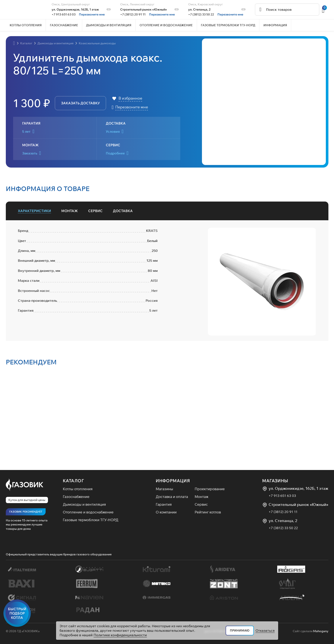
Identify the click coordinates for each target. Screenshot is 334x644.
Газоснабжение (76, 497)
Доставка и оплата (172, 497)
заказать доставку (80, 103)
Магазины (164, 489)
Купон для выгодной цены (27, 500)
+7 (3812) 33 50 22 (201, 14)
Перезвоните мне (92, 15)
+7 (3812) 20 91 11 (133, 14)
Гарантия (164, 504)
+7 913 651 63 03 (64, 14)
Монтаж (202, 497)
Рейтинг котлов (208, 512)
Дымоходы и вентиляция (84, 504)
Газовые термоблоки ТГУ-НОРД (91, 520)
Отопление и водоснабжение (88, 512)
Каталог (73, 481)
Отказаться (265, 630)
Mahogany (321, 631)
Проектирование (210, 489)
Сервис (201, 504)
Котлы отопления (78, 489)
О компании (166, 512)
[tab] (34, 211)
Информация (173, 481)
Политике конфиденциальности (120, 635)
